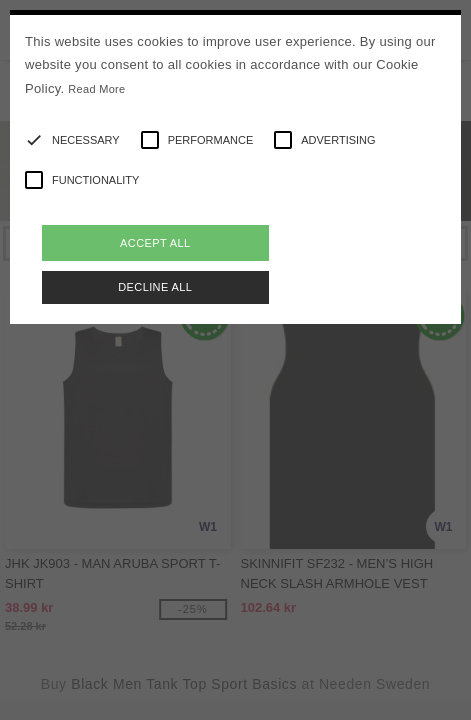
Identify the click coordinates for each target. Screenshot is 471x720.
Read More (96, 89)
